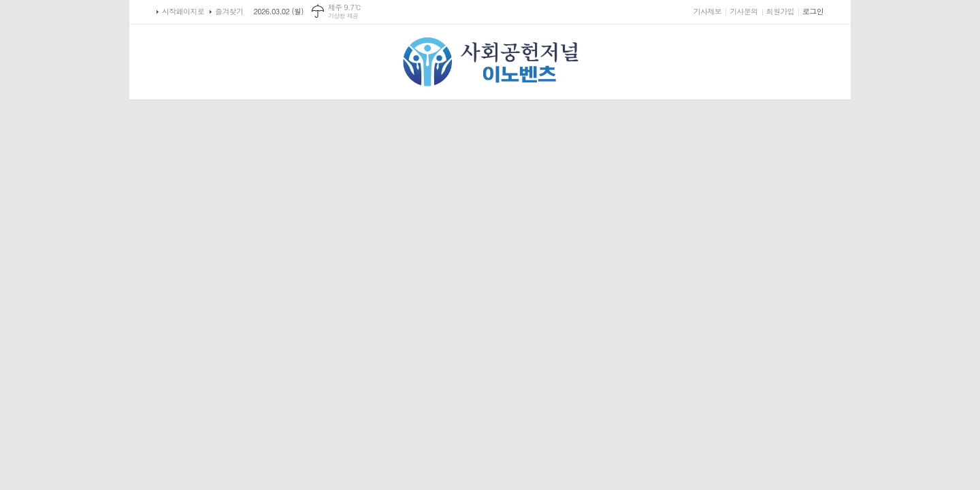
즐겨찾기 (229, 11)
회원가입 (780, 11)
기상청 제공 (343, 16)
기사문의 (744, 11)
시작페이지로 (183, 11)
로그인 (813, 11)
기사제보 (707, 11)
